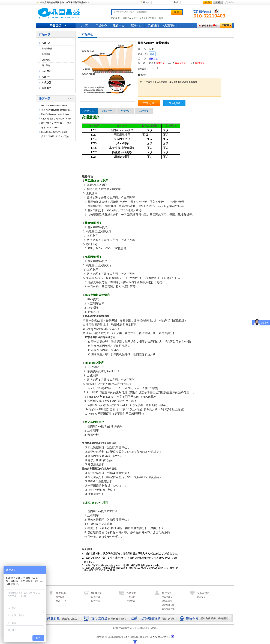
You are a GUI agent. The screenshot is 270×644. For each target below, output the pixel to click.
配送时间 (95, 597)
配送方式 (95, 601)
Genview (46, 60)
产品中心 (101, 26)
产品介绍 (89, 111)
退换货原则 (167, 601)
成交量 (144, 111)
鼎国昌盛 (153, 59)
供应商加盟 (170, 26)
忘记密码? (229, 2)
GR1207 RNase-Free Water (54, 106)
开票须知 (131, 597)
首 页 (84, 26)
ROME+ (71, 99)
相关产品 (107, 111)
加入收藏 (174, 103)
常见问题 (60, 597)
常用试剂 (47, 43)
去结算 (225, 25)
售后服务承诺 (168, 609)
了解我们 (153, 26)
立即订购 (149, 103)
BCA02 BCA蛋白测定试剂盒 (55, 132)
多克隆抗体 (47, 49)
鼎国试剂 (46, 54)
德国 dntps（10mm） (51, 128)
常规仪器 (47, 82)
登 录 (208, 2)
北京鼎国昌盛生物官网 (145, 628)
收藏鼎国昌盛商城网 (50, 2)
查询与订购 (61, 601)
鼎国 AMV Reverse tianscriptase (56, 110)
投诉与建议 (167, 597)
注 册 (218, 2)
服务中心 (119, 26)
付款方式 (131, 601)
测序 (152, 54)
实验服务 (47, 88)
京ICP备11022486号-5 (160, 637)
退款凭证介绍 (168, 605)
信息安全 (201, 597)
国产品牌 (46, 65)
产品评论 (125, 111)
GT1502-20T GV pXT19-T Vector (57, 119)
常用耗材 (47, 77)
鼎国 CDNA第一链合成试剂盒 (55, 136)
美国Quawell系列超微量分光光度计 (140, 18)
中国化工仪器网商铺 (122, 628)
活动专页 (47, 71)
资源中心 (136, 26)
